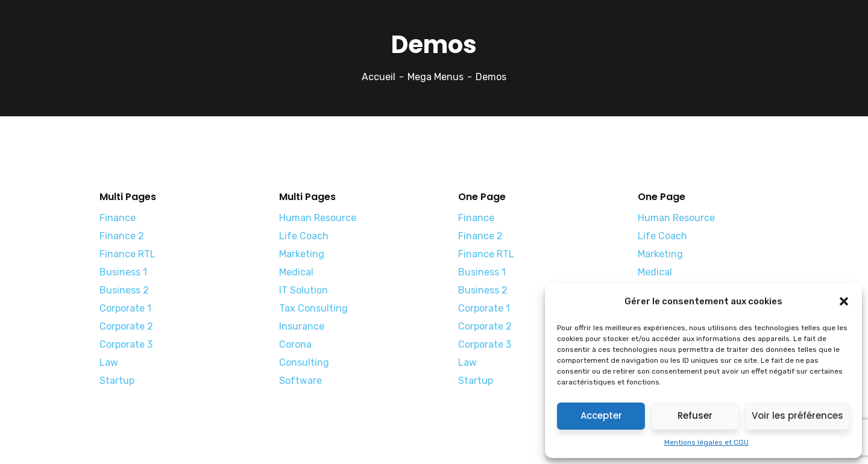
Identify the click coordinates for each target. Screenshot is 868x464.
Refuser (695, 415)
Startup (117, 381)
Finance (118, 218)
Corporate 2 (126, 326)
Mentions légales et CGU (706, 442)
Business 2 (124, 290)
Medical (296, 272)
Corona (295, 344)
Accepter (601, 415)
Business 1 (123, 272)
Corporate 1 (125, 308)
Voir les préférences (797, 415)
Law (109, 362)
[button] (844, 301)
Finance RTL (127, 254)
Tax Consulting (313, 308)
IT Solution (303, 290)
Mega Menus (436, 77)
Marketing (302, 254)
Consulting (304, 362)
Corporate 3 (126, 344)
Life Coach (304, 236)
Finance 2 (122, 236)
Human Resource (318, 218)
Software (300, 381)
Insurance (302, 326)
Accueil (379, 77)
